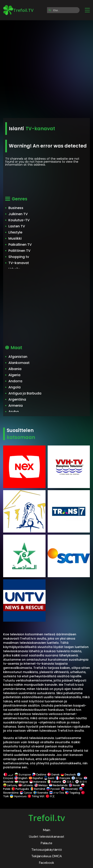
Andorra (15, 381)
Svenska (41, 793)
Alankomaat (19, 363)
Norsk (74, 785)
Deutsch (68, 775)
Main (47, 830)
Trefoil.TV (18, 10)
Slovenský (69, 789)
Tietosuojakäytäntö (47, 850)
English (21, 778)
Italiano (54, 782)
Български (23, 775)
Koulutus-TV (19, 220)
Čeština (39, 775)
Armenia (16, 406)
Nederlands (58, 785)
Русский (53, 789)
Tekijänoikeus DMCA (47, 856)
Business (16, 208)
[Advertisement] (46, 68)
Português (20, 789)
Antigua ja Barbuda (25, 393)
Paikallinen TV (20, 245)
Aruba (14, 412)
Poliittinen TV (19, 251)
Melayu (41, 785)
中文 (50, 796)
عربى (9, 775)
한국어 (81, 782)
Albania (15, 369)
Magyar (21, 782)
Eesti (49, 778)
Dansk (53, 775)
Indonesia (38, 782)
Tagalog (73, 793)
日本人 (68, 782)
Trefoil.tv (47, 818)
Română (38, 789)
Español (36, 778)
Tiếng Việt (36, 796)
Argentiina (17, 399)
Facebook (47, 863)
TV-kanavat (19, 263)
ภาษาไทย (57, 793)
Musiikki (15, 238)
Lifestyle (15, 232)
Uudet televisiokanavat (47, 836)
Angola (14, 387)
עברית (77, 778)
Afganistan (18, 357)
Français (63, 778)
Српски (26, 793)
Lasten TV (17, 226)
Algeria (14, 375)
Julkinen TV (18, 214)
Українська (18, 796)
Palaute (46, 843)
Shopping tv (19, 257)
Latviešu (26, 785)
